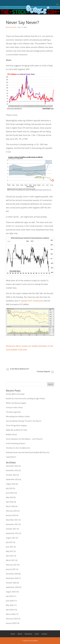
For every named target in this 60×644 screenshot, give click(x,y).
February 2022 (12, 511)
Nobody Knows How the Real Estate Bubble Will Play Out (28, 452)
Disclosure (28, 634)
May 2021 (10, 551)
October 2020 (11, 583)
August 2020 (11, 592)
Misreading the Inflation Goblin (18, 417)
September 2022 (12, 479)
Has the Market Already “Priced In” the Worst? (24, 421)
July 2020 (9, 596)
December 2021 (12, 520)
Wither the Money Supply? (16, 403)
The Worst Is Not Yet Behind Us (18, 448)
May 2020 (10, 605)
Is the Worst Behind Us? (20, 369)
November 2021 (12, 524)
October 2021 (11, 529)
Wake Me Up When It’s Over (17, 430)
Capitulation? (11, 457)
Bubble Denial (11, 434)
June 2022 (10, 493)
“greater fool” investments (32, 301)
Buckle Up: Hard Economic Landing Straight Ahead (25, 399)
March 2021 (10, 560)
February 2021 (12, 565)
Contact (44, 634)
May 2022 (10, 497)
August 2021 (11, 538)
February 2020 (12, 619)
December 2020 (12, 574)
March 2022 (10, 506)
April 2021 (10, 556)
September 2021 (12, 533)
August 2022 (11, 484)
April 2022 (10, 502)
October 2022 (11, 475)
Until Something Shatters (16, 443)
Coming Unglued (43, 372)
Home (13, 634)
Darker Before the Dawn (15, 394)
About (20, 634)
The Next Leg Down (13, 412)
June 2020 (10, 601)
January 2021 (11, 569)
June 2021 (10, 547)
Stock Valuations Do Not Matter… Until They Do (24, 439)
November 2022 (12, 470)
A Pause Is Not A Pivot (14, 408)
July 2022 (9, 488)
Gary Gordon (12, 27)
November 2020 (12, 578)
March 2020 (10, 614)
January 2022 (11, 515)
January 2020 (11, 623)
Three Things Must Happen (16, 425)
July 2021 (9, 542)
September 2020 (12, 587)
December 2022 (12, 466)
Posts (37, 634)
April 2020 (10, 610)
